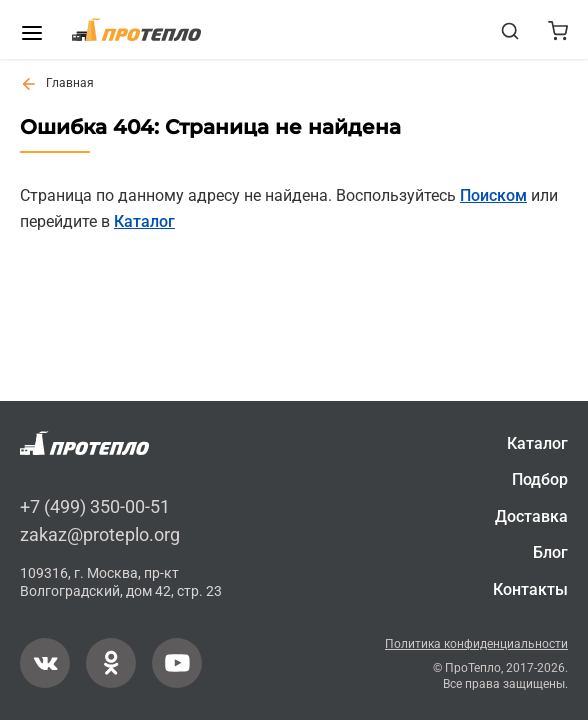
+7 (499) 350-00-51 (95, 507)
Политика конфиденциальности (476, 644)
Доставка (531, 516)
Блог (550, 553)
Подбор (540, 480)
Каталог (144, 221)
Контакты (530, 589)
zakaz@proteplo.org (100, 534)
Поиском (493, 195)
